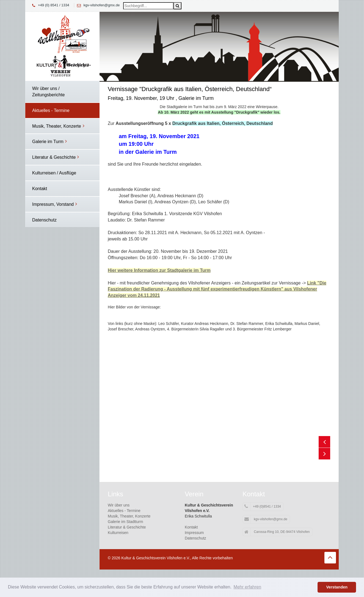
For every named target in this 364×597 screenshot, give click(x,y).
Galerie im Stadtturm (125, 522)
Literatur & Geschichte (127, 527)
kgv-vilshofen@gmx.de (102, 5)
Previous (324, 442)
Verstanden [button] (337, 587)
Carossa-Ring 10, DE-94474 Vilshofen (277, 532)
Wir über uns (119, 505)
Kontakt (191, 527)
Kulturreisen (118, 533)
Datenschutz (195, 538)
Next (324, 454)
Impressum (194, 533)
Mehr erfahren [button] (248, 587)
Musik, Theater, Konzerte (129, 516)
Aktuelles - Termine (124, 511)
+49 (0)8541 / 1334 (263, 506)
